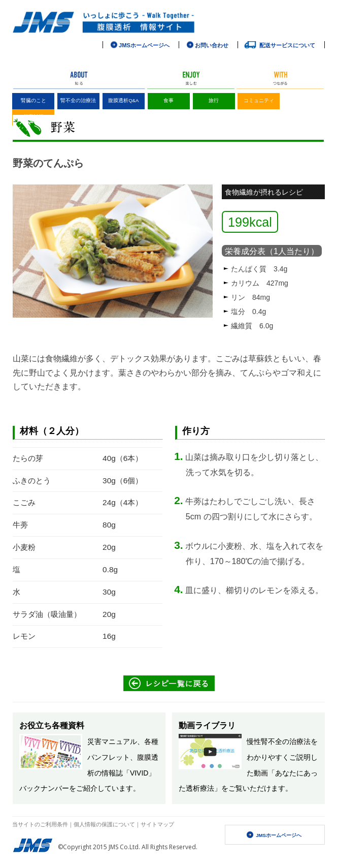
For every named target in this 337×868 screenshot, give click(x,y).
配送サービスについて (287, 45)
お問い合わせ (212, 45)
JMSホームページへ (279, 835)
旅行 (214, 100)
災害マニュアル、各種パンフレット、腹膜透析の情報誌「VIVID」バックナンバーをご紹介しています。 (89, 757)
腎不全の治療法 (78, 100)
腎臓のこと (33, 100)
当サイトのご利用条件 (40, 824)
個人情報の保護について (104, 824)
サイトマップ (157, 824)
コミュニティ (259, 100)
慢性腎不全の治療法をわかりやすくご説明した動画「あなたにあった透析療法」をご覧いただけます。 (248, 757)
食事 (168, 100)
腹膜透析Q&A (123, 100)
